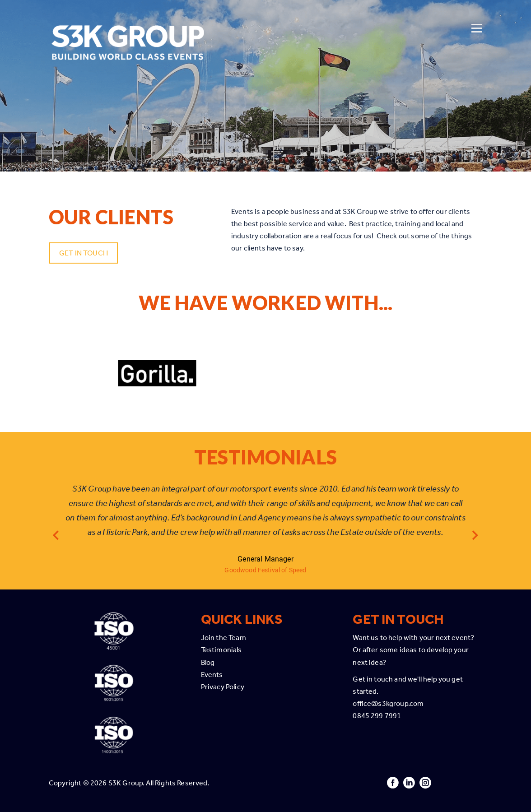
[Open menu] (477, 17)
